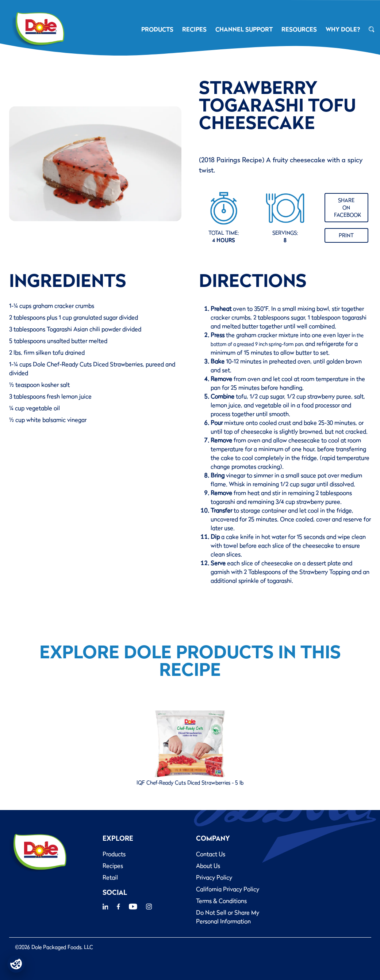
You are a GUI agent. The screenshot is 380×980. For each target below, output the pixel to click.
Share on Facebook (348, 208)
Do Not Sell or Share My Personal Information (228, 917)
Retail (110, 877)
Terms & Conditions (221, 901)
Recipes (113, 866)
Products (114, 854)
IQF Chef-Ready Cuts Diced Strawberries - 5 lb (190, 783)
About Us (208, 866)
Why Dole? (343, 29)
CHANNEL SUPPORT (244, 29)
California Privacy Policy (228, 889)
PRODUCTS (157, 29)
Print (346, 235)
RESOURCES (299, 29)
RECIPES (194, 29)
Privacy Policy (214, 877)
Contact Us (211, 854)
